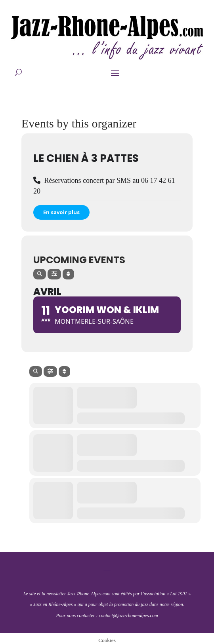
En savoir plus (61, 212)
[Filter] (54, 274)
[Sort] (68, 274)
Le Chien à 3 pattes (86, 158)
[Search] (40, 274)
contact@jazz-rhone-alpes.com (128, 616)
